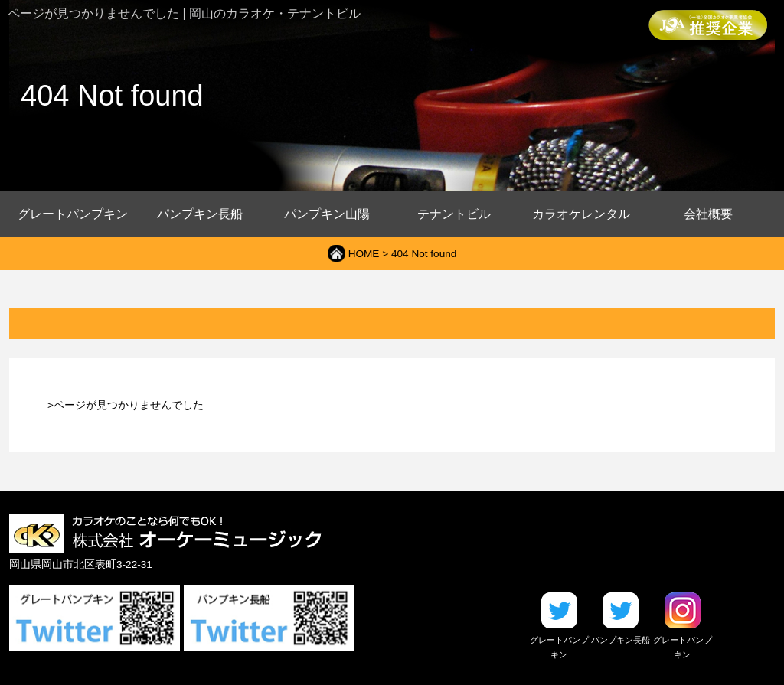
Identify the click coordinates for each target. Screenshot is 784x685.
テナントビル (454, 214)
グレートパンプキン (73, 214)
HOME (364, 254)
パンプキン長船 (200, 214)
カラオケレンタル (581, 214)
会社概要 (708, 214)
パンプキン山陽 (327, 214)
